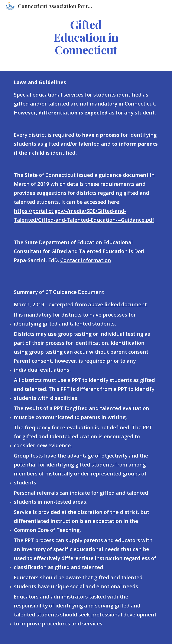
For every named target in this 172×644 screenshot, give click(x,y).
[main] (86, 37)
